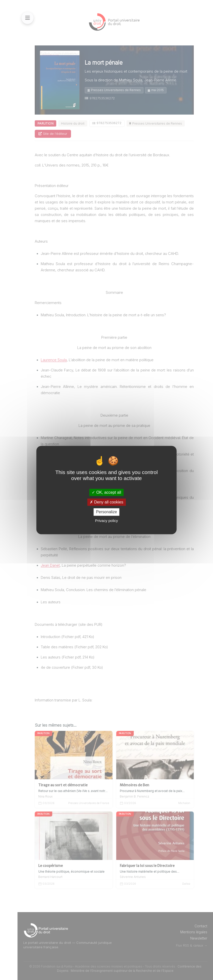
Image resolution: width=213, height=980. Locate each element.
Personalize (106, 512)
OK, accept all (106, 492)
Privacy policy (106, 521)
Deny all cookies (106, 502)
